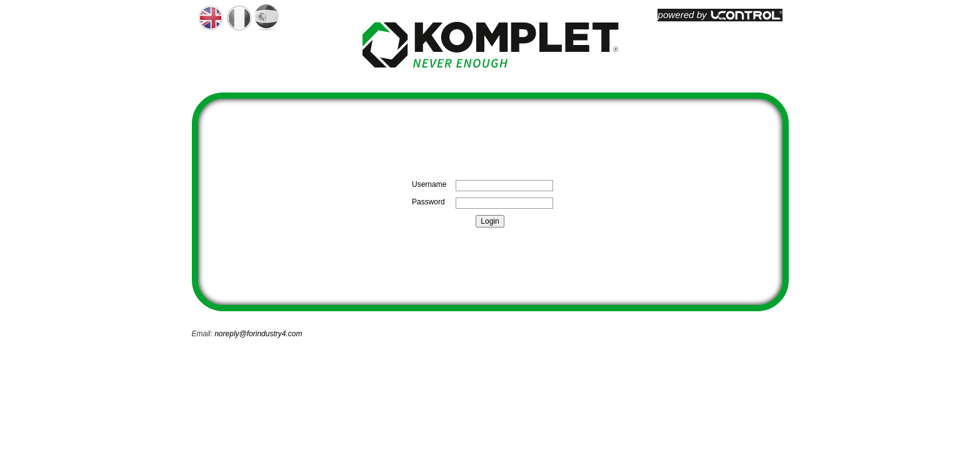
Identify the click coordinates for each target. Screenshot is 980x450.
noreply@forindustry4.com (258, 334)
